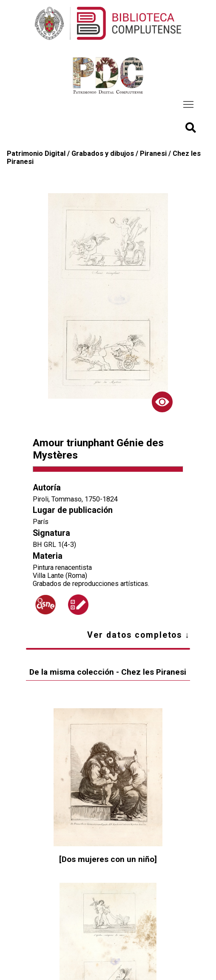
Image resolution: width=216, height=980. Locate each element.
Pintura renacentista (62, 567)
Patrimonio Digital (36, 153)
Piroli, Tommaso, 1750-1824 (75, 499)
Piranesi (153, 153)
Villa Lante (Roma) (60, 576)
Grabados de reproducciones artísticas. (91, 584)
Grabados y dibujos (103, 153)
